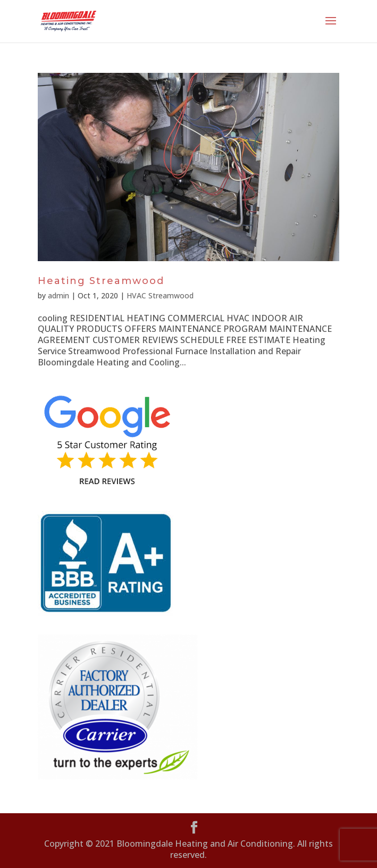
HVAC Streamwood (160, 295)
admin (58, 295)
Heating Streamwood (101, 281)
